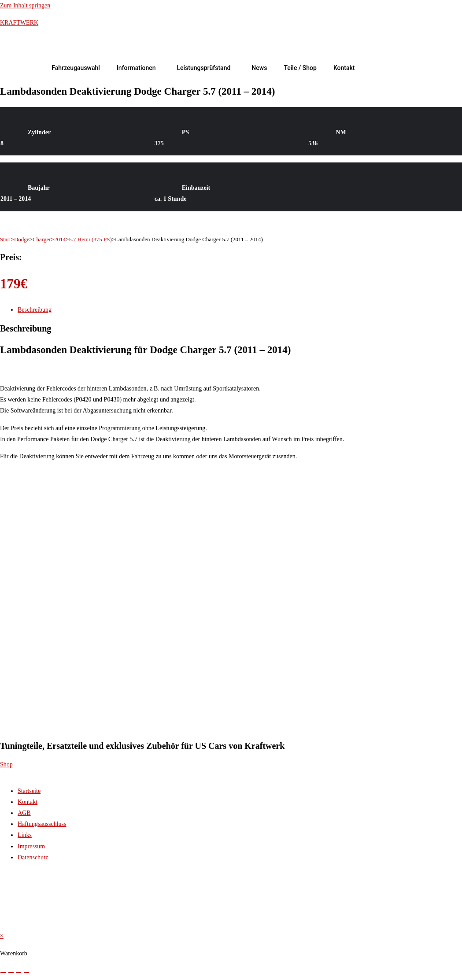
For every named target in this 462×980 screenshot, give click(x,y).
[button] (139, 68)
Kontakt (344, 68)
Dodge (22, 239)
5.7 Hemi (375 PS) (90, 239)
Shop (6, 764)
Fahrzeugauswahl (76, 68)
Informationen (136, 68)
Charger (42, 239)
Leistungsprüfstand (203, 68)
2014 (60, 239)
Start (6, 239)
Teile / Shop (300, 68)
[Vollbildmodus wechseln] (11, 973)
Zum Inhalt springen (25, 6)
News (259, 68)
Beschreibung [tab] (35, 310)
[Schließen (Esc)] (26, 973)
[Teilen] (18, 973)
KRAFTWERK (19, 23)
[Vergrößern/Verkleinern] (3, 973)
